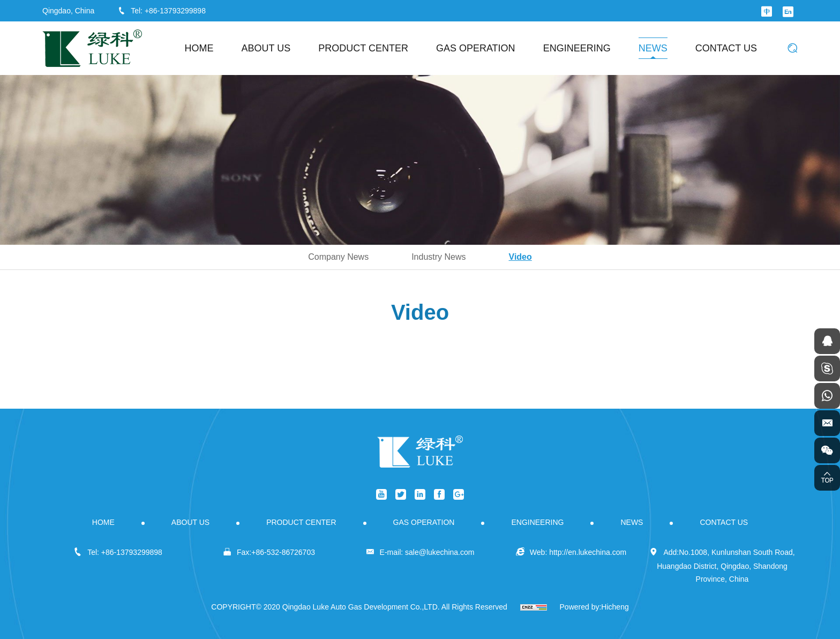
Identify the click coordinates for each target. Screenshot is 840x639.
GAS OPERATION (476, 48)
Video (520, 257)
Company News (338, 257)
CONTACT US (726, 48)
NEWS (653, 48)
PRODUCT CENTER (363, 48)
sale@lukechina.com (440, 552)
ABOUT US (266, 48)
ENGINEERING (577, 48)
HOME (199, 48)
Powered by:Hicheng (594, 607)
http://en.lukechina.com (588, 552)
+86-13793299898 (175, 11)
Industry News (438, 257)
